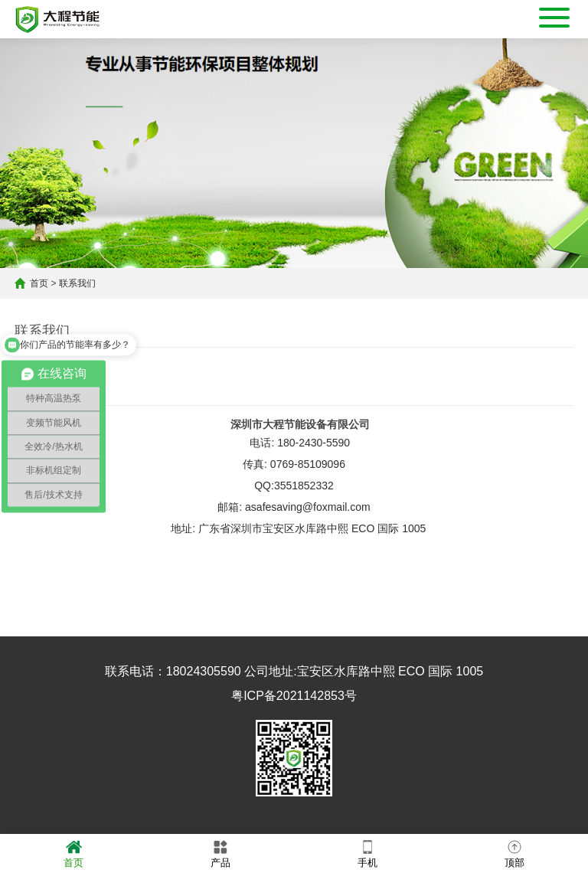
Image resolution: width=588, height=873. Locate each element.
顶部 (514, 853)
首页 (39, 283)
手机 (367, 853)
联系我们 (77, 283)
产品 (220, 853)
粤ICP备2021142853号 (294, 696)
